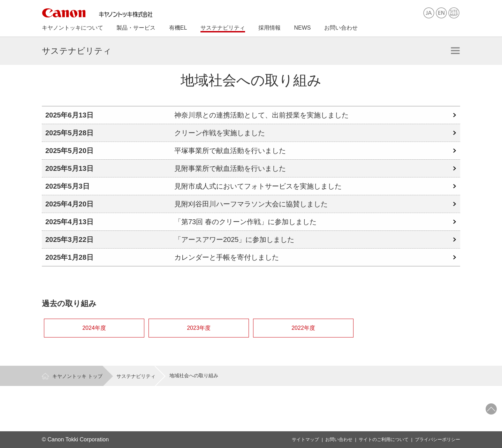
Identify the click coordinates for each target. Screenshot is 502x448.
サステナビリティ (136, 376)
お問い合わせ (339, 439)
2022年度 (303, 328)
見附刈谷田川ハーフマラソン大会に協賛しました (251, 204)
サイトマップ (305, 439)
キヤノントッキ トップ (77, 376)
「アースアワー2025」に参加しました (234, 240)
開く (455, 51)
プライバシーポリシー (438, 439)
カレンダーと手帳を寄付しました (227, 257)
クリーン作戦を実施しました (220, 133)
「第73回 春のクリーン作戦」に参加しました (245, 222)
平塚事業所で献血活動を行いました (230, 151)
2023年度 (199, 328)
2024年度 (94, 328)
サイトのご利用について (384, 439)
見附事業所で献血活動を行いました (230, 168)
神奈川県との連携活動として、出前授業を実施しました (261, 115)
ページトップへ (491, 409)
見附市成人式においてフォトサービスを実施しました (258, 186)
